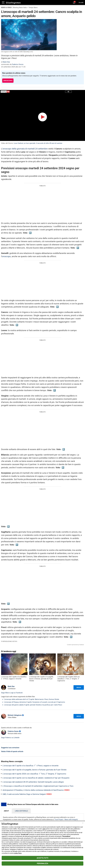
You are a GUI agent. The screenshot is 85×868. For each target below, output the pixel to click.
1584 (44, 829)
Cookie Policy (18, 853)
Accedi (81, 3)
